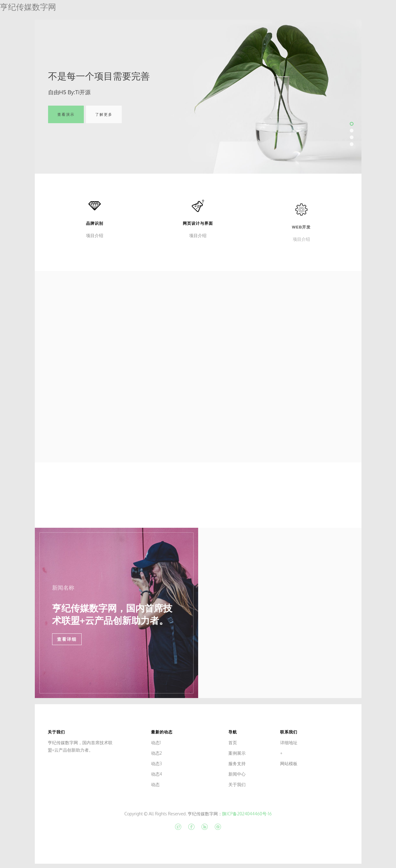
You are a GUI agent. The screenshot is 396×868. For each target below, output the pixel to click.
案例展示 (237, 753)
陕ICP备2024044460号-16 (247, 814)
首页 (233, 743)
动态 (155, 784)
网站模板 (289, 763)
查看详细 (67, 639)
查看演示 (66, 119)
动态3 (157, 763)
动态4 (157, 774)
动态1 (156, 743)
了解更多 (104, 119)
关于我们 (237, 784)
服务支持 (237, 763)
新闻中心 (237, 774)
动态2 (157, 753)
